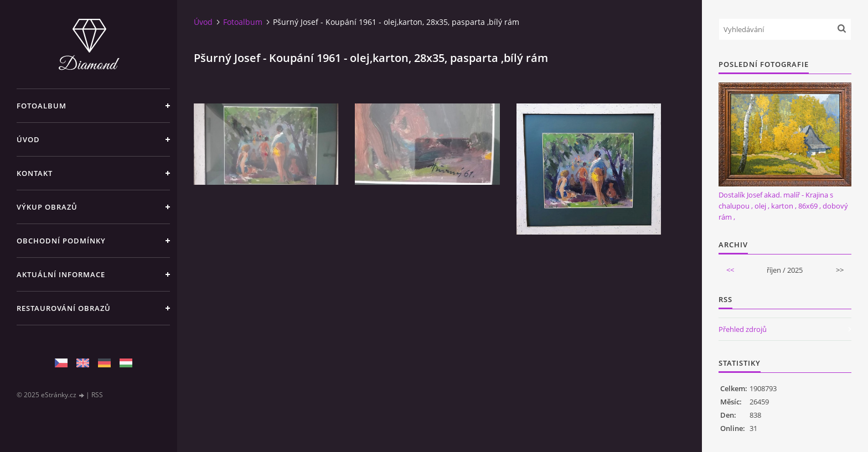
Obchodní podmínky (61, 241)
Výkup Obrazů (47, 207)
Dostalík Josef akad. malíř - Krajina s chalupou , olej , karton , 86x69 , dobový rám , (783, 206)
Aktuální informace (61, 274)
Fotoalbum (42, 106)
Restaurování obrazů (64, 308)
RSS (97, 395)
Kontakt (35, 173)
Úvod (28, 139)
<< (730, 270)
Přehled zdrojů (743, 329)
